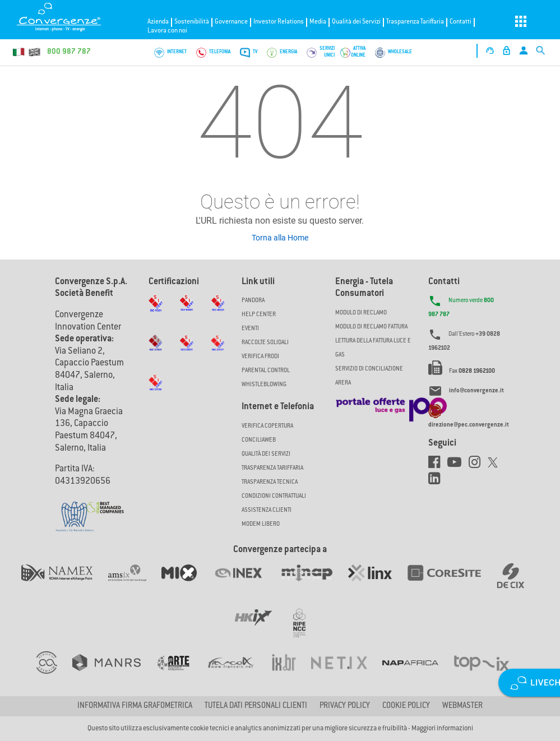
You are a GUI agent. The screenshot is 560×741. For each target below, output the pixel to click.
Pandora (253, 301)
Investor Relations (279, 22)
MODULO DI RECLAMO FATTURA (371, 327)
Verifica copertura (267, 426)
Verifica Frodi (260, 357)
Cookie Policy (406, 706)
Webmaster (462, 706)
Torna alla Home (280, 238)
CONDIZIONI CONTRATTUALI (274, 496)
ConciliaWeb (259, 440)
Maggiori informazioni (442, 729)
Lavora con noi (167, 31)
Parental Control (266, 371)
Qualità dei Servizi (356, 22)
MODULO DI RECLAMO (361, 313)
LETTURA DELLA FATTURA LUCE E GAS (373, 348)
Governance (231, 22)
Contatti (461, 22)
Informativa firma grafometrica (135, 706)
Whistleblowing (264, 385)
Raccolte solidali (265, 343)
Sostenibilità (192, 22)
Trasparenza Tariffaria (415, 22)
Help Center (259, 315)
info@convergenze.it (476, 392)
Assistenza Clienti (267, 510)
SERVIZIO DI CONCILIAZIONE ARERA (369, 376)
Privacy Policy (345, 706)
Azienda (158, 22)
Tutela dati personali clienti (256, 706)
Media (318, 22)
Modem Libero (261, 524)
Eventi (250, 329)
